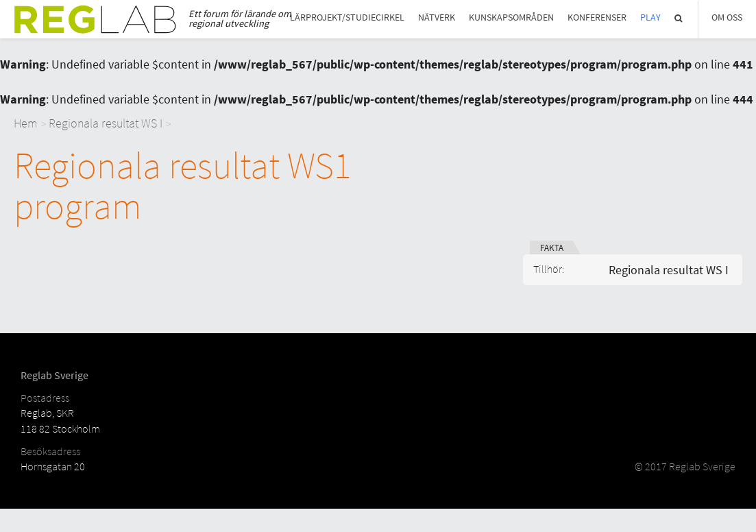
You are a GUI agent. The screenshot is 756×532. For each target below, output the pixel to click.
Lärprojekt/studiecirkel (347, 17)
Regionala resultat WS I (106, 123)
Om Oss (727, 17)
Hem (26, 123)
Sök (679, 18)
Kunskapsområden (511, 17)
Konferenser (597, 17)
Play (650, 17)
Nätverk (437, 17)
